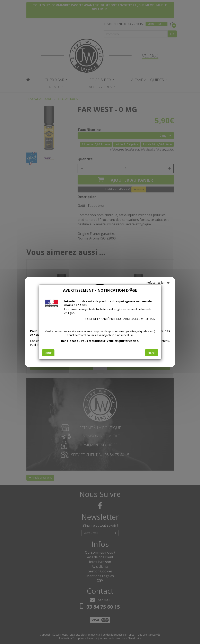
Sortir (48, 353)
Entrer (152, 353)
